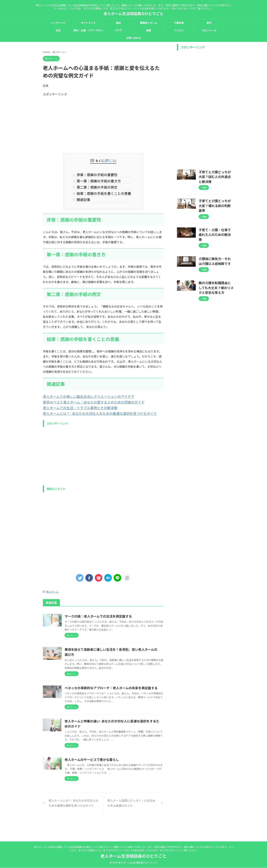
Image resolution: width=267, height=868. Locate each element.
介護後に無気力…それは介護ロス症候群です (216, 243)
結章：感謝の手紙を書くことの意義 (103, 191)
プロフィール (209, 30)
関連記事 (85, 196)
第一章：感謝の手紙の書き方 (99, 180)
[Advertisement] (103, 123)
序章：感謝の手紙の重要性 (97, 174)
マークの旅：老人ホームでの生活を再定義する (115, 610)
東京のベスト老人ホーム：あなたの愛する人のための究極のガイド (85, 398)
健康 (149, 30)
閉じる (110, 160)
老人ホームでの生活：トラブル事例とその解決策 (74, 403)
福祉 (118, 23)
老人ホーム (52, 586)
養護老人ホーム (149, 23)
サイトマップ (88, 23)
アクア (118, 30)
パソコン (179, 30)
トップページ (58, 23)
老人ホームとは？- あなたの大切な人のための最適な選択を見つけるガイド (90, 408)
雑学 (209, 23)
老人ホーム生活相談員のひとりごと (133, 13)
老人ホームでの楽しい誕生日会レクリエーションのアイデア (81, 393)
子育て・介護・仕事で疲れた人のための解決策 (216, 220)
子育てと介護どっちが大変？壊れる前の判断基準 (216, 197)
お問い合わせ (133, 38)
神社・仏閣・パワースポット (88, 31)
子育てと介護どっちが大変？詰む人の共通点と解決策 (216, 174)
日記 (58, 30)
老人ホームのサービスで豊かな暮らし (109, 774)
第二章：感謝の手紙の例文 (97, 185)
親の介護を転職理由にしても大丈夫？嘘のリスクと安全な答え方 (216, 268)
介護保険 (179, 23)
